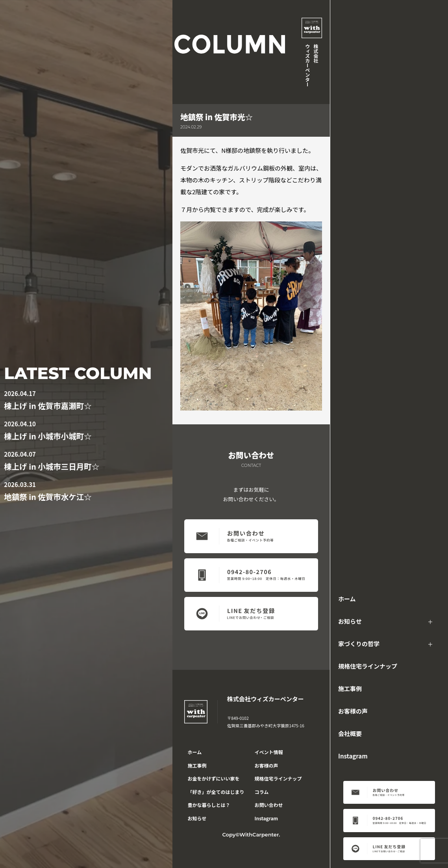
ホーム (347, 599)
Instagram (353, 756)
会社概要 (350, 733)
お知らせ (350, 621)
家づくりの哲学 (359, 644)
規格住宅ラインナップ (368, 666)
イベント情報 (269, 752)
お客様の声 (353, 711)
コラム (262, 792)
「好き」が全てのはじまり (216, 792)
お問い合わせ (269, 805)
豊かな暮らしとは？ (209, 805)
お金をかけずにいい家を (214, 778)
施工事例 (350, 689)
